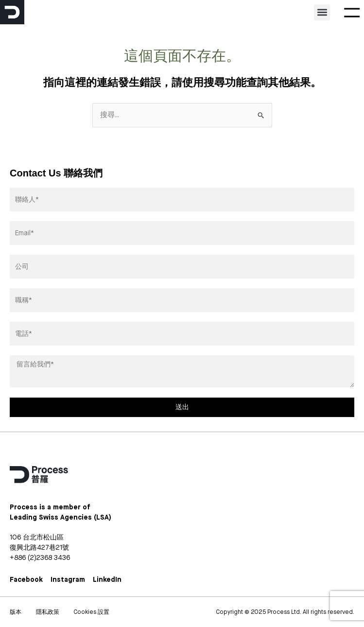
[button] (322, 12)
